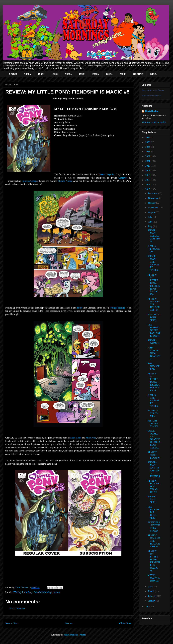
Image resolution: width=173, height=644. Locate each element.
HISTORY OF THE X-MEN (153, 424)
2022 (148, 156)
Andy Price (91, 438)
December (153, 193)
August (152, 212)
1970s (55, 74)
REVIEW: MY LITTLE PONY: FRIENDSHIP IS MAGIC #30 (154, 285)
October (152, 203)
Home (69, 623)
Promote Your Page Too (151, 96)
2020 (148, 166)
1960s (41, 74)
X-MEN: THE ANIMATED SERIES (153, 401)
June (150, 222)
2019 (148, 170)
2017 (148, 180)
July (150, 217)
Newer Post (12, 623)
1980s (68, 74)
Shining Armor (65, 181)
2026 (148, 138)
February (153, 596)
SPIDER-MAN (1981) (152, 499)
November (153, 198)
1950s (28, 74)
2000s (96, 74)
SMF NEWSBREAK (154, 366)
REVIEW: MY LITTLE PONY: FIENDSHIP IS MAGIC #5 (154, 561)
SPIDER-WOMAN (153, 342)
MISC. (153, 74)
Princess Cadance (30, 181)
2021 (148, 161)
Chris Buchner (152, 111)
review (57, 592)
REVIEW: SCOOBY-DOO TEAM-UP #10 (154, 486)
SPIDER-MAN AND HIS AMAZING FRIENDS (154, 469)
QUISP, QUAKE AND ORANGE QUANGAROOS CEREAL (154, 439)
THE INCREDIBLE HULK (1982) (154, 512)
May (150, 226)
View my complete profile (154, 122)
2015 (148, 189)
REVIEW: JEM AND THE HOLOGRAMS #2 (154, 541)
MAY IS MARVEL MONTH (154, 578)
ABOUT (13, 74)
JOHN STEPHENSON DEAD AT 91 (154, 353)
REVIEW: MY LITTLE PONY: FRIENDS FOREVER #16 (154, 382)
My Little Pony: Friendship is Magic (35, 592)
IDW (15, 592)
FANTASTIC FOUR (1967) (154, 317)
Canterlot (123, 178)
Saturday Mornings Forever (153, 90)
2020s (123, 74)
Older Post (125, 623)
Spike (80, 308)
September (153, 208)
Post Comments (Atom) (75, 635)
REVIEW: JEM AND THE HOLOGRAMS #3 (154, 304)
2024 (148, 147)
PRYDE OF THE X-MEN (153, 413)
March (151, 591)
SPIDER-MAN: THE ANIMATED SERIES (153, 263)
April (151, 587)
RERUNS (138, 74)
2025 (148, 142)
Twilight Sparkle (117, 308)
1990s (82, 74)
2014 (148, 607)
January (152, 601)
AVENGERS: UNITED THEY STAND (154, 527)
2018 (148, 175)
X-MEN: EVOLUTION (154, 249)
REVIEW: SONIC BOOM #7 (154, 455)
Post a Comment (17, 608)
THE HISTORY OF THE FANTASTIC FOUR (154, 330)
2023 (148, 152)
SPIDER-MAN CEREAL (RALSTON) (154, 236)
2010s (109, 74)
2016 (148, 185)
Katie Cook (76, 438)
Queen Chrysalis (106, 174)
